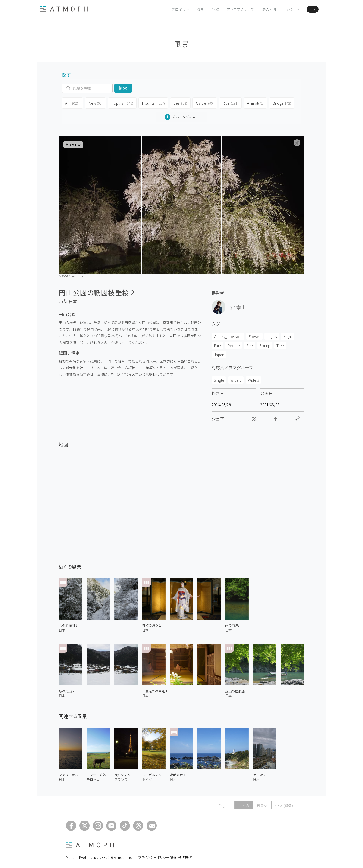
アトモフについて (227, 9)
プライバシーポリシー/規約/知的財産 (166, 856)
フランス (121, 778)
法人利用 (256, 9)
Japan (219, 353)
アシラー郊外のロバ (98, 773)
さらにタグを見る (182, 115)
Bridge (280, 102)
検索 (123, 88)
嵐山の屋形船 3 (236, 689)
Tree (280, 344)
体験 (201, 9)
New (95, 102)
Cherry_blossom (228, 335)
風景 (186, 9)
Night (288, 335)
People (234, 344)
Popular (121, 102)
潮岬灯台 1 (178, 773)
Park (218, 344)
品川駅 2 (259, 773)
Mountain (152, 102)
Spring (265, 344)
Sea (178, 102)
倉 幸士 (238, 305)
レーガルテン (152, 773)
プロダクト (166, 9)
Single (219, 378)
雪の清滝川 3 (68, 623)
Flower (255, 335)
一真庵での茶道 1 (155, 689)
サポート (278, 9)
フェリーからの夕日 (70, 773)
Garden (203, 102)
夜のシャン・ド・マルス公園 (126, 773)
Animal (254, 102)
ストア (304, 9)
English (225, 804)
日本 (73, 299)
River (229, 102)
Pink (250, 344)
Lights (272, 335)
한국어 (262, 804)
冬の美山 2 (67, 689)
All (72, 102)
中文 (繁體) (284, 804)
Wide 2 (236, 378)
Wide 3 (254, 378)
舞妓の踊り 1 (152, 623)
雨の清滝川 (233, 623)
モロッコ (93, 778)
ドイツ (147, 778)
